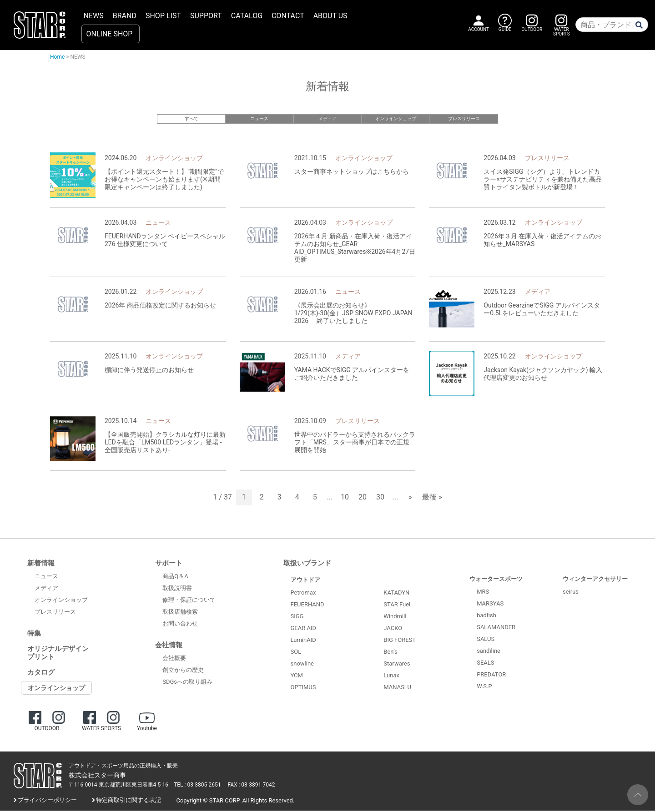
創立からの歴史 (183, 671)
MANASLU (397, 688)
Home (57, 57)
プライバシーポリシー (47, 801)
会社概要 (174, 659)
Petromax (303, 593)
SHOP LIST (163, 16)
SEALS (485, 663)
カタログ (41, 673)
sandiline (489, 652)
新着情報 (41, 564)
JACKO (393, 629)
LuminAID (303, 641)
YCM (297, 676)
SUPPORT (206, 16)
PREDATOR (491, 675)
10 (345, 498)
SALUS (486, 640)
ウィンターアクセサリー (595, 580)
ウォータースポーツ (496, 580)
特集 (34, 634)
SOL (296, 653)
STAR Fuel (397, 606)
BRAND (125, 16)
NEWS (94, 16)
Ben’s (390, 653)
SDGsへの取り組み (187, 683)
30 (380, 498)
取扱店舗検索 (180, 613)
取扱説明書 (177, 589)
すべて (191, 119)
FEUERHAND (307, 605)
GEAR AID (304, 629)
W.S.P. (485, 687)
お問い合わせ (180, 625)
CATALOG (247, 16)
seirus (571, 593)
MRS (483, 593)
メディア (327, 119)
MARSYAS (490, 604)
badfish (486, 616)
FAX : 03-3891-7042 (252, 786)
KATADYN (396, 594)
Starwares (397, 665)
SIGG (297, 617)
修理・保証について (189, 601)
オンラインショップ (396, 119)
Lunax (391, 677)
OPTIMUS (303, 688)
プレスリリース (464, 119)
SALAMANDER (496, 628)
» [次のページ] (410, 498)
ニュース (259, 119)
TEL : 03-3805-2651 (197, 786)
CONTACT (288, 16)
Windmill (395, 618)
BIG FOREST (400, 641)
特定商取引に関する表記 (128, 801)
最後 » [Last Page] (432, 498)
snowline (302, 664)
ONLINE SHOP (110, 34)
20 (363, 498)
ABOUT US (330, 16)
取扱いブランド (307, 564)
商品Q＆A (175, 577)
